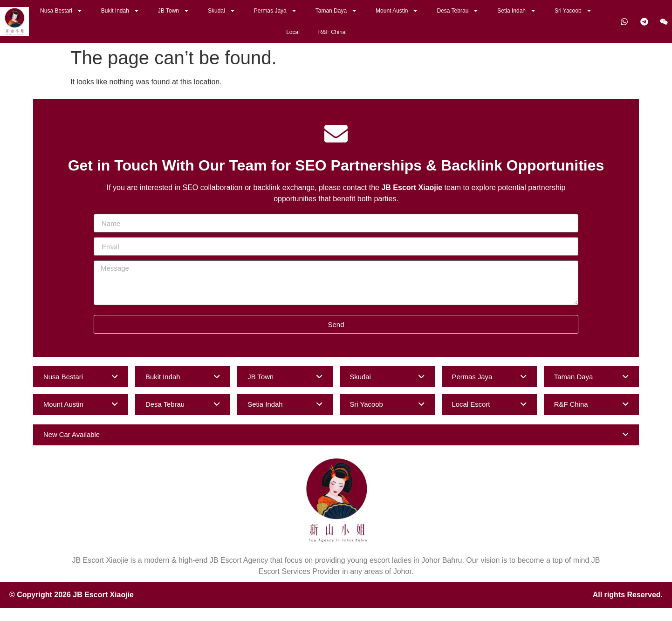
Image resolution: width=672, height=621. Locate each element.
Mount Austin (397, 11)
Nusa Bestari (61, 11)
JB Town (174, 11)
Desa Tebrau (458, 11)
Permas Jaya (275, 11)
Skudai (222, 11)
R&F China (332, 32)
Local (293, 32)
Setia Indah (517, 11)
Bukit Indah (120, 11)
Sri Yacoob (573, 11)
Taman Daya (336, 11)
